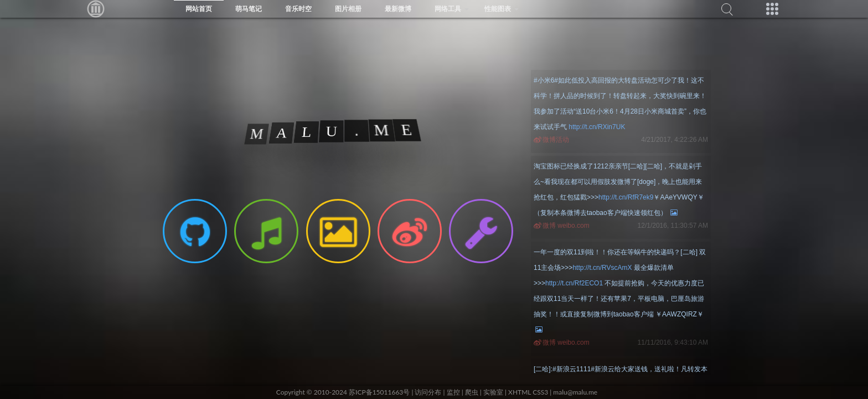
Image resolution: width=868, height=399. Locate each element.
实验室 (493, 392)
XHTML (520, 392)
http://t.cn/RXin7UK (597, 127)
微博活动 (556, 140)
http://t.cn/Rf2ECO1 (574, 283)
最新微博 (398, 9)
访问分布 (428, 392)
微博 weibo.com (566, 226)
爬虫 (472, 392)
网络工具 (448, 9)
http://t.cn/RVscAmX (602, 268)
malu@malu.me (575, 392)
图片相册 (348, 9)
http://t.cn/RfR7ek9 (626, 197)
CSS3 (540, 392)
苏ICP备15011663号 (379, 392)
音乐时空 (298, 9)
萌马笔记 (249, 9)
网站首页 (199, 9)
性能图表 (498, 9)
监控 (453, 392)
